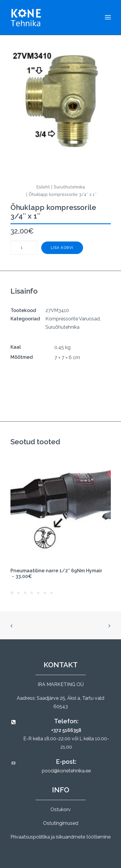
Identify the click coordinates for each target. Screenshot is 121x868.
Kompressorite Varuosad (73, 319)
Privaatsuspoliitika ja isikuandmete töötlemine (60, 837)
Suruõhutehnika (69, 187)
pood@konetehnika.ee (66, 771)
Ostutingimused (61, 823)
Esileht (43, 187)
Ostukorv (61, 809)
